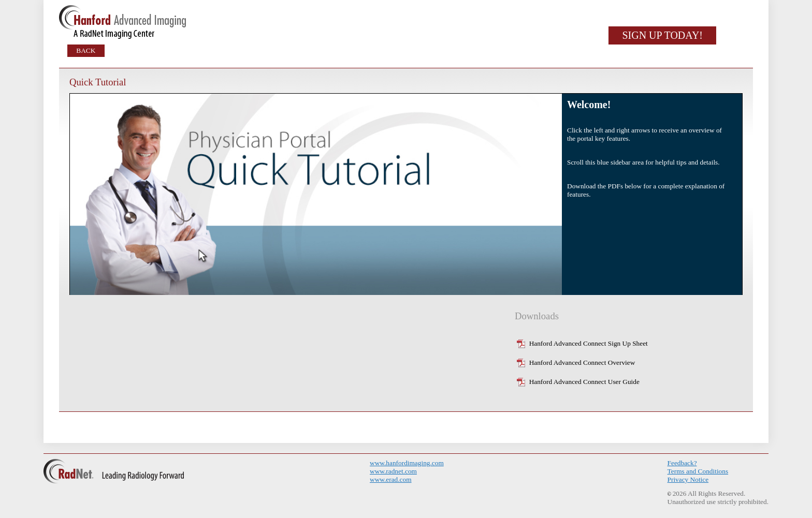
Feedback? (682, 463)
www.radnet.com (393, 471)
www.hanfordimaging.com (407, 463)
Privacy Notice (688, 479)
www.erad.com (391, 479)
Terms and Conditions (698, 471)
